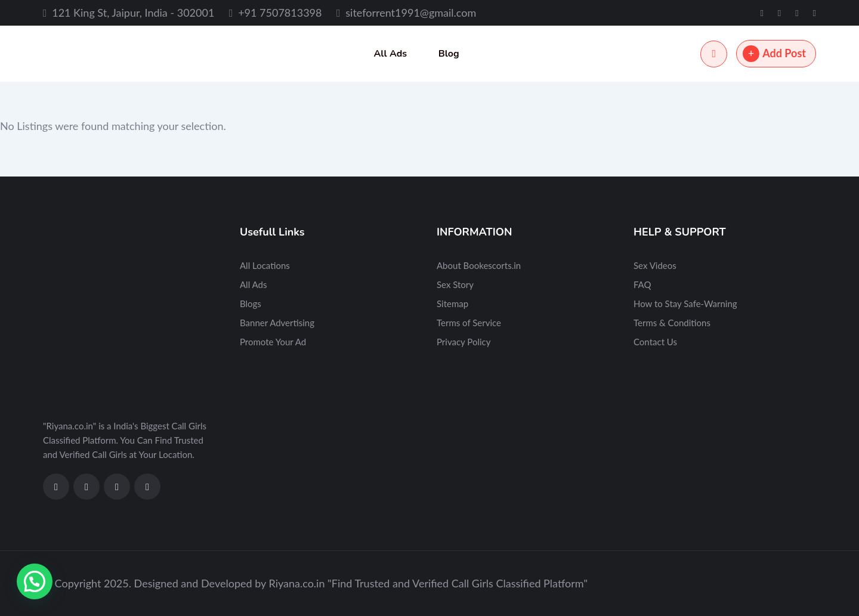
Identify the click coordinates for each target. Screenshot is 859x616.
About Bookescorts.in (479, 265)
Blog (449, 54)
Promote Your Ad (273, 342)
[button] (35, 581)
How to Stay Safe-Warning (685, 304)
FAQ (642, 284)
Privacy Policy (464, 342)
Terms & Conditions (672, 323)
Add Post (774, 54)
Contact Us (655, 342)
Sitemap (452, 304)
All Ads (390, 54)
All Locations (265, 265)
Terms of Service (469, 323)
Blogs (251, 304)
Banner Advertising (277, 323)
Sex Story (455, 284)
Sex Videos (655, 265)
